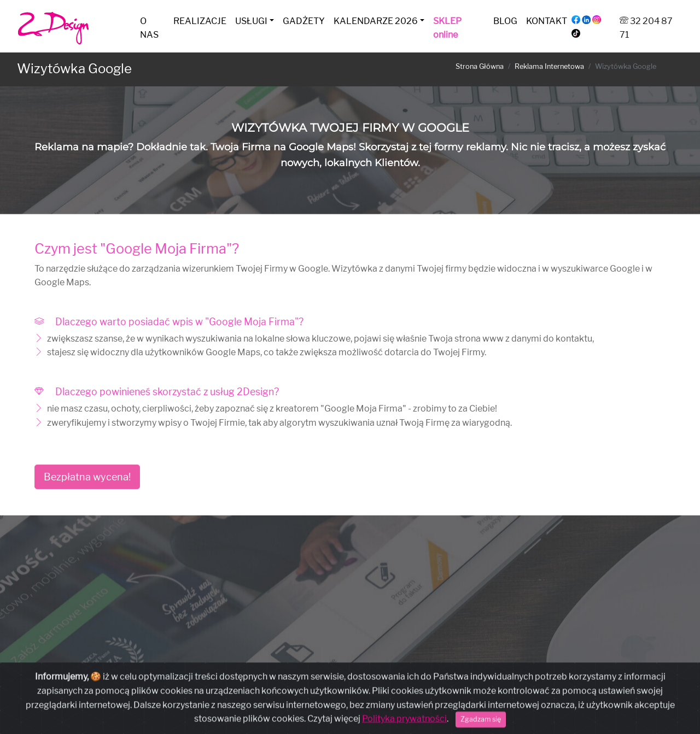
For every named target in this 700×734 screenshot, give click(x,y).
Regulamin (418, 693)
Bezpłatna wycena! (87, 477)
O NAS (149, 28)
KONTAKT (547, 21)
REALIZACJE (200, 21)
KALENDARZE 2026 (376, 21)
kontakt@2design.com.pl (380, 714)
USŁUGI (251, 21)
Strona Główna (480, 66)
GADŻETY (304, 21)
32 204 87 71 (302, 714)
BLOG (505, 21)
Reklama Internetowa (549, 66)
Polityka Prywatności (360, 693)
